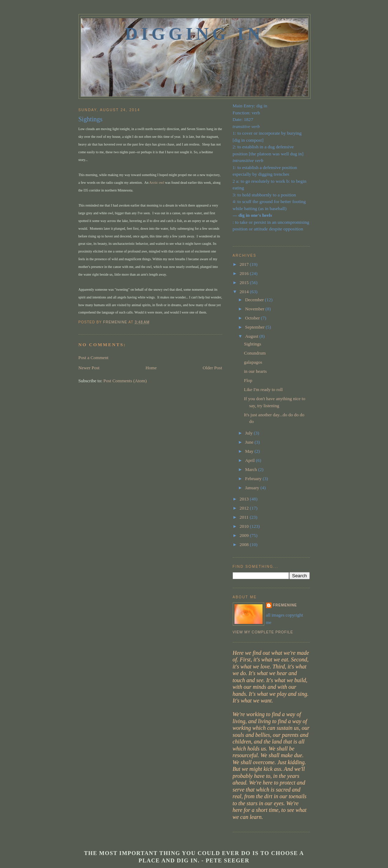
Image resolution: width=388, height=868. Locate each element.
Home (151, 368)
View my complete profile (263, 632)
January (253, 488)
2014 (245, 292)
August (252, 336)
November (255, 309)
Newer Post (89, 368)
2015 (245, 282)
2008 (245, 544)
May (250, 451)
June (250, 442)
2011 (245, 517)
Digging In (195, 34)
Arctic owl (157, 183)
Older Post (212, 368)
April (250, 460)
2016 (245, 273)
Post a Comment (94, 358)
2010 (245, 526)
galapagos (253, 362)
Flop (248, 380)
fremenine (285, 605)
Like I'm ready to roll (263, 389)
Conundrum (255, 353)
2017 (245, 264)
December (255, 300)
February (254, 479)
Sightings (253, 344)
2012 (245, 508)
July (249, 433)
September (255, 327)
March (251, 469)
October (253, 318)
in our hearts (255, 371)
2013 (245, 499)
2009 (245, 535)
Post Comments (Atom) (125, 381)
